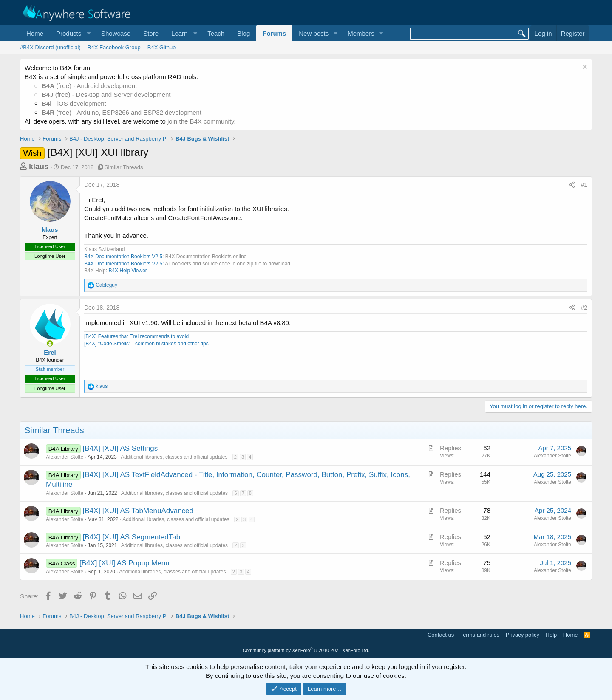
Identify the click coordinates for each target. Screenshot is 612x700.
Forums (274, 33)
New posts (314, 33)
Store (151, 33)
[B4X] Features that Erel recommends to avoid (136, 336)
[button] (72, 33)
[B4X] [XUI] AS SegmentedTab (132, 537)
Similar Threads (124, 167)
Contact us (441, 635)
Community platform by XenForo (306, 650)
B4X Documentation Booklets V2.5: (124, 264)
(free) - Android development (89, 86)
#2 (584, 308)
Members (361, 33)
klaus (39, 167)
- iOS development (74, 103)
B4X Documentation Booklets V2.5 (123, 257)
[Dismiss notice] (584, 68)
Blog (244, 33)
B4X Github (162, 47)
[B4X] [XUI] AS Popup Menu (125, 563)
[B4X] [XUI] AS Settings (120, 448)
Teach (216, 33)
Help (551, 635)
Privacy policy (523, 635)
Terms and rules (480, 635)
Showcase (116, 33)
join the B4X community (201, 121)
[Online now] (50, 343)
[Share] (572, 185)
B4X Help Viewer (128, 271)
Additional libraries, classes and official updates (174, 457)
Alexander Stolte (65, 457)
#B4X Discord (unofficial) (50, 47)
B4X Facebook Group (114, 47)
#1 (584, 185)
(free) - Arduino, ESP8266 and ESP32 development (122, 112)
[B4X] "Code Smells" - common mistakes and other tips (146, 344)
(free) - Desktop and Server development (106, 95)
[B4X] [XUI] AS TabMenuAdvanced (138, 511)
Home (35, 33)
